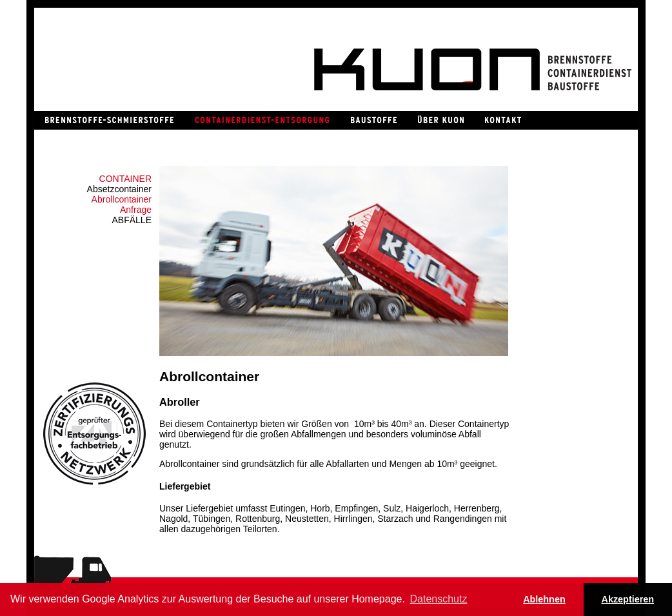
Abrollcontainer (122, 199)
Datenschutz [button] (439, 599)
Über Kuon (440, 120)
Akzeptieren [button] (628, 599)
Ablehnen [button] (544, 599)
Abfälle (132, 220)
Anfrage (136, 210)
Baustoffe (373, 120)
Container (125, 179)
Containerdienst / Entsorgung (262, 120)
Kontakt (502, 120)
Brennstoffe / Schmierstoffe (109, 120)
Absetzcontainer (119, 189)
